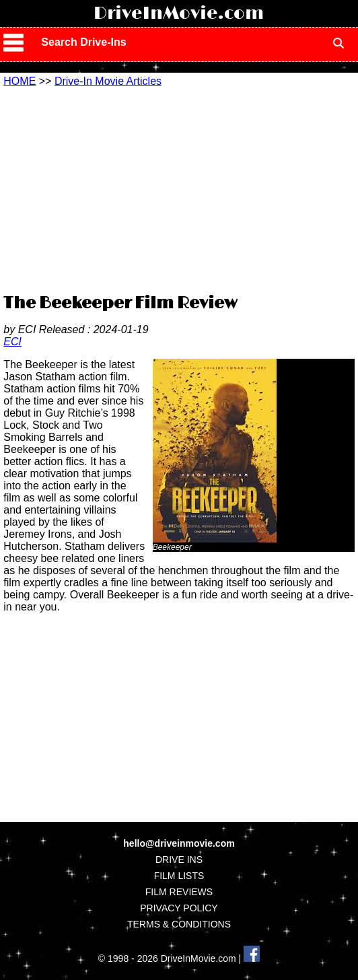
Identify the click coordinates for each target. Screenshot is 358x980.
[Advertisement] (180, 188)
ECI (12, 342)
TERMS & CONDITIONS (179, 924)
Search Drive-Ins (83, 42)
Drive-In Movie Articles (108, 81)
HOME (20, 81)
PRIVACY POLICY (179, 908)
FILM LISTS (179, 876)
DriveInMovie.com (179, 13)
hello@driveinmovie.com (179, 843)
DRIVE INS (179, 860)
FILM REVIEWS (179, 892)
